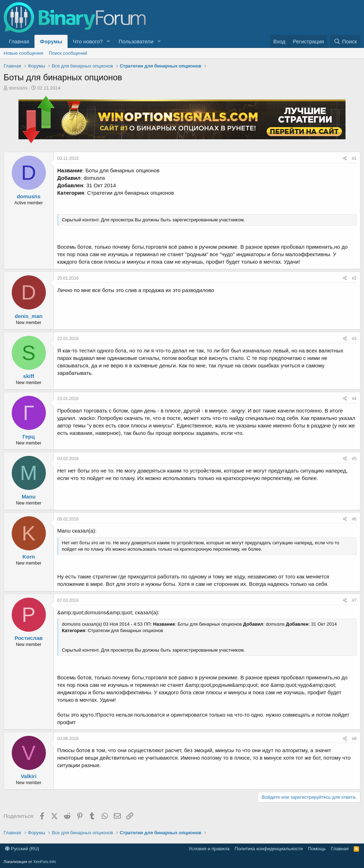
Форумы (51, 41)
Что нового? (88, 41)
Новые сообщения (23, 53)
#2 (354, 278)
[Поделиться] (345, 159)
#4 (354, 399)
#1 (354, 158)
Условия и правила (209, 849)
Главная (19, 41)
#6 (354, 519)
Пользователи (136, 41)
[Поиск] (345, 41)
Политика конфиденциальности (269, 849)
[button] (108, 41)
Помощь (317, 849)
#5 (354, 459)
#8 (354, 739)
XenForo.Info (45, 862)
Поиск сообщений (68, 53)
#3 (354, 339)
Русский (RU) (22, 849)
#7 (354, 600)
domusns (18, 88)
